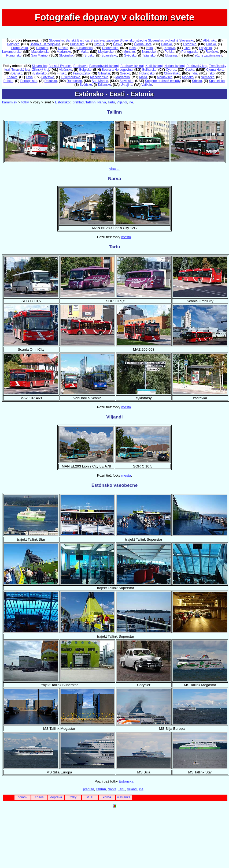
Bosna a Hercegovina (45, 44)
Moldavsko (106, 52)
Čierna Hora (143, 44)
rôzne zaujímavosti (209, 55)
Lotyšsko (206, 48)
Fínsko (211, 44)
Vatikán (147, 85)
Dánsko (166, 44)
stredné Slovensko (149, 40)
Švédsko (130, 55)
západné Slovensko (121, 40)
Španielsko (109, 55)
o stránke (124, 797)
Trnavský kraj (21, 70)
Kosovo (170, 48)
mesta (126, 237)
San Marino (39, 55)
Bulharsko (77, 44)
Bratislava (98, 40)
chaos (39, 797)
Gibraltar (42, 48)
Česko (118, 44)
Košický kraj (154, 66)
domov (22, 797)
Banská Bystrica (77, 40)
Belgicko (13, 44)
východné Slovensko (179, 40)
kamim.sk (10, 102)
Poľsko (170, 52)
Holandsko (85, 48)
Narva (102, 102)
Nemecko (149, 52)
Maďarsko (64, 52)
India (132, 48)
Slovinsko (66, 55)
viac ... (115, 169)
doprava (56, 797)
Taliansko (149, 55)
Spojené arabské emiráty (163, 81)
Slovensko (56, 40)
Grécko (63, 48)
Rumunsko (14, 55)
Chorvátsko (110, 48)
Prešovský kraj (197, 66)
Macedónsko (40, 52)
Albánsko (210, 40)
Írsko (149, 48)
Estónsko (189, 44)
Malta (84, 52)
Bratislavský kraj (132, 66)
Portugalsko (190, 52)
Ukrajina (171, 55)
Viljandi (122, 102)
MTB (90, 797)
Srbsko (89, 55)
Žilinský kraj (41, 70)
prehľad (78, 102)
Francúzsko (20, 48)
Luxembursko (12, 52)
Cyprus (99, 44)
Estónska (126, 781)
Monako (129, 52)
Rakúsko (212, 52)
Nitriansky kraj (174, 66)
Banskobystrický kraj (104, 66)
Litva (187, 48)
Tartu (111, 102)
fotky (25, 102)
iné (131, 102)
